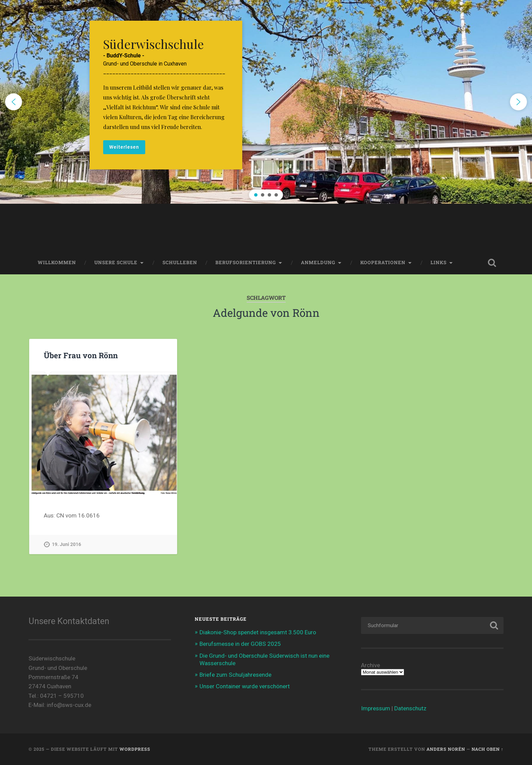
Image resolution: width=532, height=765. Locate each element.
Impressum (376, 708)
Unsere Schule (116, 262)
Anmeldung (318, 262)
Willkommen (57, 262)
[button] (266, 102)
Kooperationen (383, 262)
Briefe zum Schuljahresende (235, 675)
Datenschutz (410, 708)
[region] (266, 102)
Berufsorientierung (246, 262)
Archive (370, 665)
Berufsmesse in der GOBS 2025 (240, 644)
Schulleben (180, 262)
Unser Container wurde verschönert (245, 686)
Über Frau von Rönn (81, 355)
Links (439, 262)
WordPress (135, 749)
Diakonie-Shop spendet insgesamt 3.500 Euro (258, 632)
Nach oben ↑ (488, 749)
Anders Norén (446, 749)
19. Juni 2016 (66, 544)
